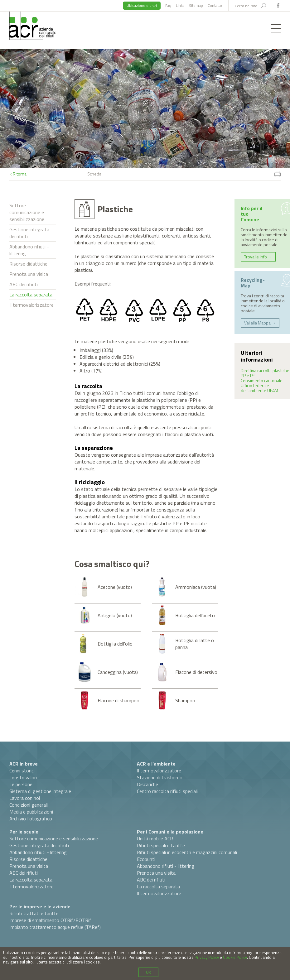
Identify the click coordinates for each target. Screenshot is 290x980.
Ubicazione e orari (142, 5)
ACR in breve (24, 764)
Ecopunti (146, 859)
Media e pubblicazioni (31, 812)
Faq (168, 5)
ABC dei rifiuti (24, 284)
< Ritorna (18, 174)
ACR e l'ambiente (156, 764)
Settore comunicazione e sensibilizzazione (27, 212)
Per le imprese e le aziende (40, 906)
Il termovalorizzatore (31, 305)
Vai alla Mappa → (260, 323)
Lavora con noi (25, 798)
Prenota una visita (29, 274)
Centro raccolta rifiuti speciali (167, 791)
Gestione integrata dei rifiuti (29, 233)
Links (180, 5)
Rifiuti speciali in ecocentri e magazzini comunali (187, 852)
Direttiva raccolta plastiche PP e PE (265, 373)
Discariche (147, 784)
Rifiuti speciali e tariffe (161, 845)
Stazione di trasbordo (160, 777)
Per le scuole (24, 832)
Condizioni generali (29, 805)
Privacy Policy (207, 957)
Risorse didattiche (28, 264)
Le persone (21, 784)
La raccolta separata (31, 295)
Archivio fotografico (31, 819)
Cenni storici (22, 771)
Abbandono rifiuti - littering (29, 250)
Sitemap (196, 5)
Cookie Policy (235, 957)
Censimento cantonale (262, 380)
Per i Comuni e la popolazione (170, 832)
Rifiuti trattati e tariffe (34, 913)
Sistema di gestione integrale (40, 791)
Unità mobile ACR (155, 838)
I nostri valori (23, 777)
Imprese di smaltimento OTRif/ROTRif (50, 920)
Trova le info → (258, 257)
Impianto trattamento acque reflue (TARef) (55, 927)
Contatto (215, 5)
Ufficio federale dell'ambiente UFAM (259, 388)
